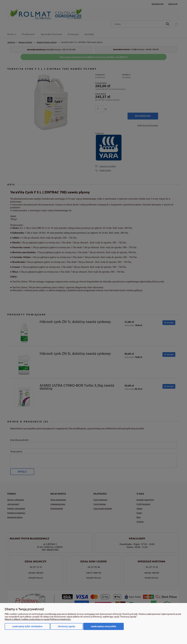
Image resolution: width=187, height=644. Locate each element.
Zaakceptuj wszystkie (104, 626)
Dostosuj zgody (67, 626)
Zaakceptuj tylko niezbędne (27, 626)
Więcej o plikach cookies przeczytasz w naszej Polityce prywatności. (38, 619)
